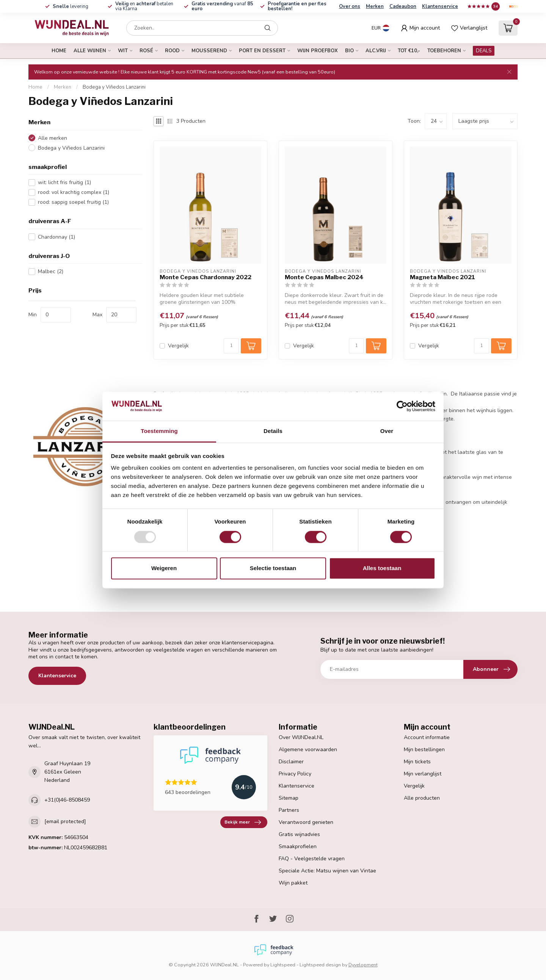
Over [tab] (387, 431)
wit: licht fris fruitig (64, 182)
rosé (146, 51)
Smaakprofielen (298, 846)
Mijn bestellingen (424, 749)
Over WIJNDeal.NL (301, 737)
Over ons (350, 6)
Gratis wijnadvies (299, 834)
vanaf (222, 6)
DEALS (484, 51)
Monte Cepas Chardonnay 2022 (206, 277)
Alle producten (422, 798)
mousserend (209, 51)
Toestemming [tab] (159, 431)
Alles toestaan (382, 568)
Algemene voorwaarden (308, 749)
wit (123, 51)
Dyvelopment (363, 965)
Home (59, 51)
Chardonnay (56, 237)
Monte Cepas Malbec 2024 (324, 277)
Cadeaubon (403, 6)
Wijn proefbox (318, 51)
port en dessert (262, 51)
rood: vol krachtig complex (74, 192)
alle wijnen (90, 51)
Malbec (51, 271)
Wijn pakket (293, 883)
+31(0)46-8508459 (67, 800)
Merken (375, 6)
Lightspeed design (320, 965)
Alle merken (53, 138)
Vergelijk (178, 346)
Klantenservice (440, 6)
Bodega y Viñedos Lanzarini (114, 87)
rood (172, 51)
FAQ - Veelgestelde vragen (312, 859)
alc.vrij (376, 51)
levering (71, 6)
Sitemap (289, 798)
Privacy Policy (295, 774)
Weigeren (164, 568)
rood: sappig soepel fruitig (73, 202)
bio (349, 51)
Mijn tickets (417, 762)
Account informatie (427, 737)
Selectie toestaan (273, 568)
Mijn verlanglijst (423, 774)
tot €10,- (409, 51)
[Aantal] (231, 346)
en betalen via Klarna (144, 6)
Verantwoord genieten (306, 822)
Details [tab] (273, 431)
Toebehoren (444, 51)
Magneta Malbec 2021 (442, 277)
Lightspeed (283, 965)
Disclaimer (291, 762)
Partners (289, 810)
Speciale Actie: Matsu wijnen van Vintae (327, 871)
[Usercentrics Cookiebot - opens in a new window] (402, 406)
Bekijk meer (243, 822)
